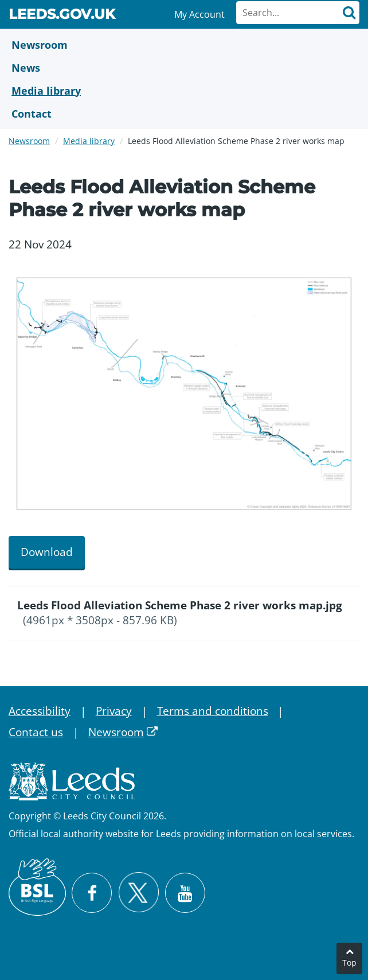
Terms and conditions (213, 711)
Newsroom (29, 141)
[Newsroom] (184, 45)
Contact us (36, 732)
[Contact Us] (184, 114)
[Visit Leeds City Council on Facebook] (92, 893)
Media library (89, 141)
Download (47, 552)
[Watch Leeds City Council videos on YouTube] (185, 893)
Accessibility (40, 711)
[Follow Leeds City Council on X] (138, 892)
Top (349, 962)
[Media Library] (184, 91)
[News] (184, 68)
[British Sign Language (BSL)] (37, 887)
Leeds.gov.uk (62, 16)
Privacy (114, 711)
